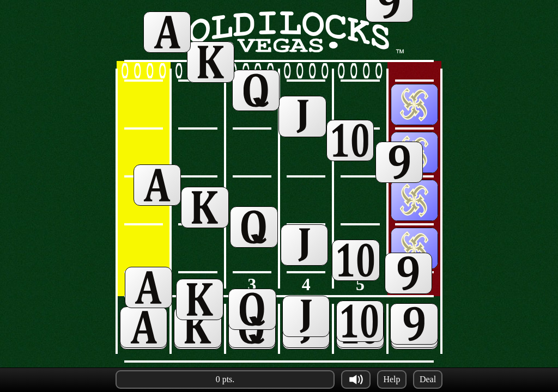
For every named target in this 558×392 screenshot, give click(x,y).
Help (392, 379)
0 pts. (225, 379)
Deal (428, 379)
